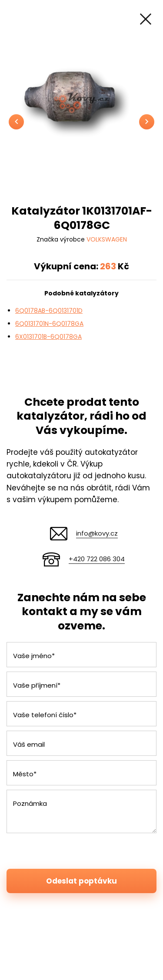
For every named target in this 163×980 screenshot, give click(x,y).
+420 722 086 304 (97, 559)
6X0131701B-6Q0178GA (48, 337)
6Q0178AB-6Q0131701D (49, 311)
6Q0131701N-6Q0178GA (49, 324)
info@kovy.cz (97, 533)
